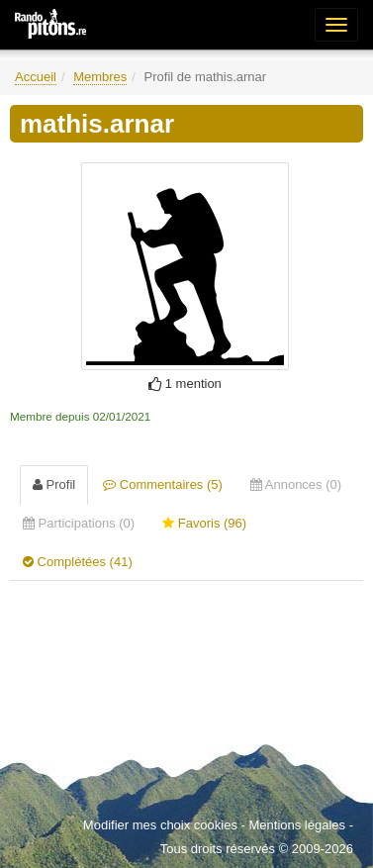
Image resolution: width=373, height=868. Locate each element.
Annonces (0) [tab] (296, 484)
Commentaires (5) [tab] (163, 484)
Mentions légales (297, 825)
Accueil (36, 77)
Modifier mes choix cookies (160, 825)
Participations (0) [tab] (79, 523)
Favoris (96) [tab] (204, 523)
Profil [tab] (54, 484)
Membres (100, 77)
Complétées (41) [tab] (78, 562)
